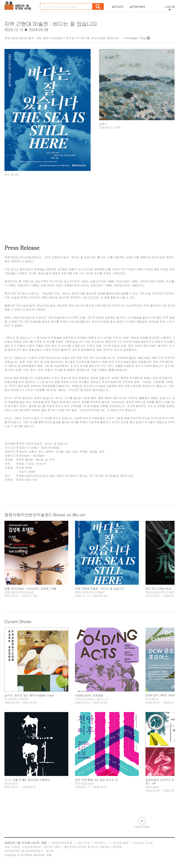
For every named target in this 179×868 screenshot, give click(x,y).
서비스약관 (83, 843)
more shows (142, 826)
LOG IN (170, 7)
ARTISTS (118, 7)
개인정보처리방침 (62, 843)
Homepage (131, 38)
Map (144, 38)
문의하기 (100, 843)
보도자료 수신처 (143, 843)
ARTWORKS (137, 7)
